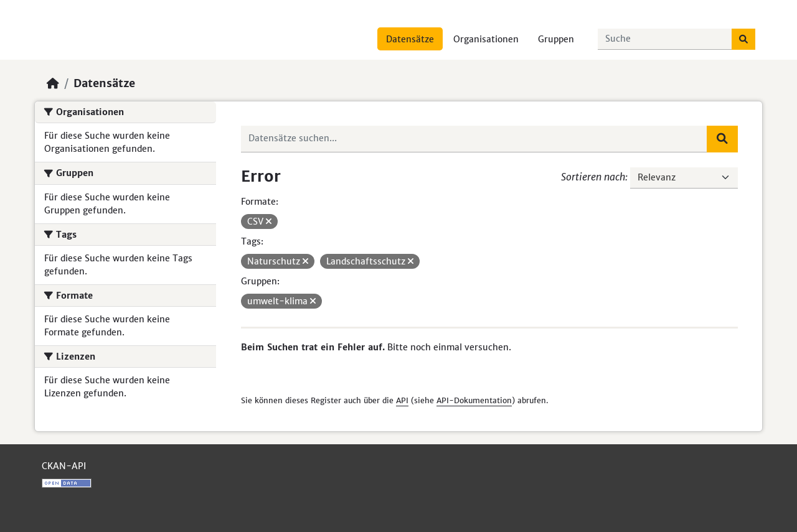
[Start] (53, 83)
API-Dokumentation (474, 400)
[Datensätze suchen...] (665, 39)
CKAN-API (64, 466)
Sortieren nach (593, 177)
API (402, 400)
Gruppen (556, 39)
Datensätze (410, 39)
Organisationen (486, 39)
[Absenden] (743, 39)
